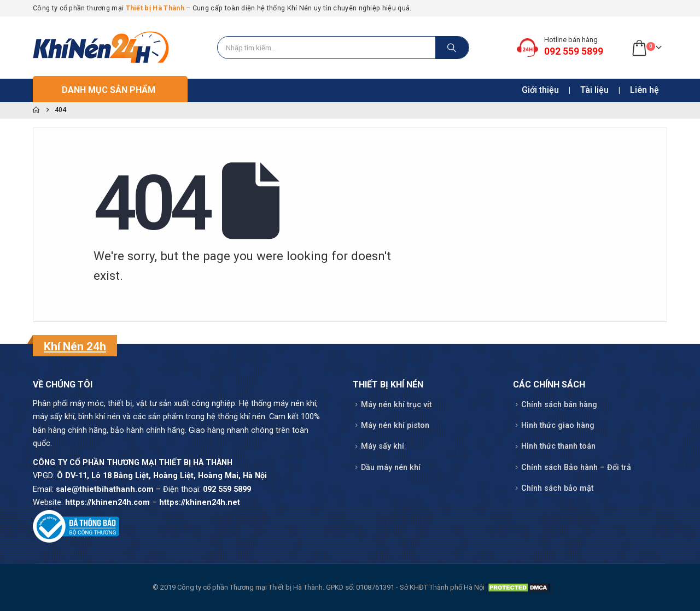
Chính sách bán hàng (559, 405)
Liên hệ (644, 90)
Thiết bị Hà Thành (155, 8)
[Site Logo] (101, 48)
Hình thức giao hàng (558, 425)
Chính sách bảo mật (557, 488)
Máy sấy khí (383, 446)
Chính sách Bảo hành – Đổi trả (576, 468)
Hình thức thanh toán (558, 446)
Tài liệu (594, 90)
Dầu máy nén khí (391, 468)
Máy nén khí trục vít (396, 405)
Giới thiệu (540, 90)
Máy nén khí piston (395, 425)
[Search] (452, 48)
